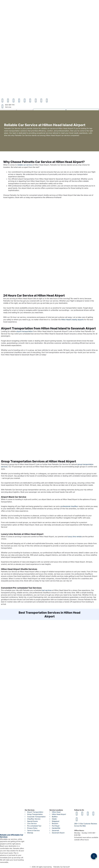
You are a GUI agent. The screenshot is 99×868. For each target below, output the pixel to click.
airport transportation (25, 331)
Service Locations (56, 810)
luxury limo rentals (75, 537)
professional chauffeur (69, 506)
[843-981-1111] (3, 106)
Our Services (30, 810)
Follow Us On (79, 810)
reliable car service (25, 165)
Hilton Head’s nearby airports (72, 320)
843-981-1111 (10, 105)
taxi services (47, 590)
